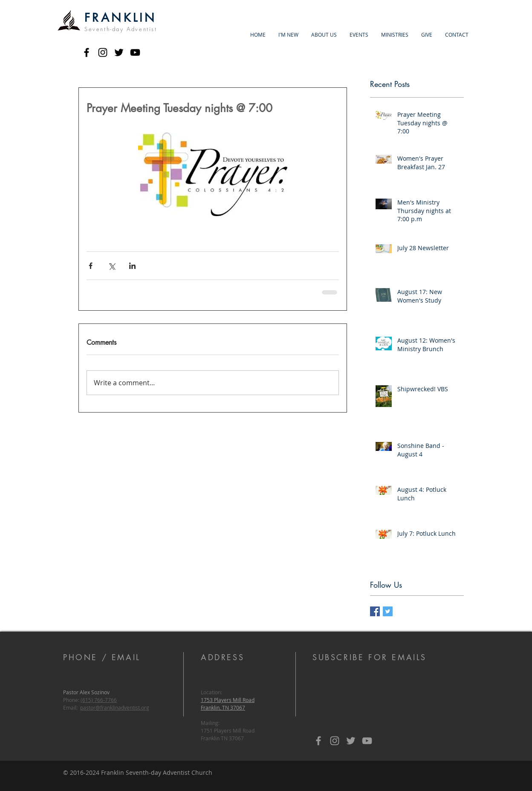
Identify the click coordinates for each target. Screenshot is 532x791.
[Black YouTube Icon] (135, 52)
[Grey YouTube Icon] (367, 741)
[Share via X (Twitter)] (111, 266)
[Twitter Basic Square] (388, 611)
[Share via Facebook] (91, 266)
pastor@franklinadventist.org (115, 707)
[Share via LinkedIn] (132, 266)
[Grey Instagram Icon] (335, 741)
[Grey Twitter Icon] (351, 741)
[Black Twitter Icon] (119, 52)
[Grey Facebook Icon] (318, 741)
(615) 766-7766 (99, 700)
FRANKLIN (120, 18)
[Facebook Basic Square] (375, 611)
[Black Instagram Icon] (103, 52)
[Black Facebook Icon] (87, 52)
